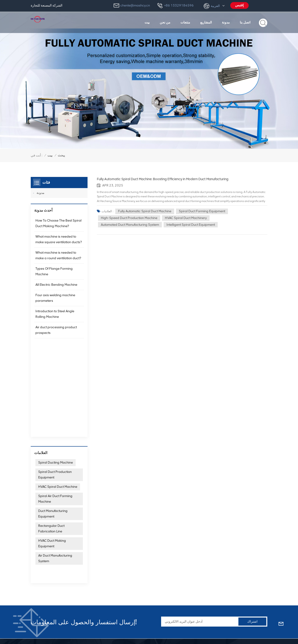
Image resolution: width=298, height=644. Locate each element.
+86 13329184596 (179, 5)
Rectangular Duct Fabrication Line (51, 440)
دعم (121, 613)
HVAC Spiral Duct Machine (58, 398)
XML (94, 632)
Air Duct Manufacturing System (55, 470)
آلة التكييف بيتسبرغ (171, 599)
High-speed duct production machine (129, 218)
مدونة (226, 22)
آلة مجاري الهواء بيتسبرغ (175, 592)
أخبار (122, 585)
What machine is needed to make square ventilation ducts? (59, 243)
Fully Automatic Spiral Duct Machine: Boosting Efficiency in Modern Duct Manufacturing (163, 179)
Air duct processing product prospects (56, 333)
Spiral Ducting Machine (56, 374)
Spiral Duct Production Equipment (55, 386)
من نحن (165, 22)
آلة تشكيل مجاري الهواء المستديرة (236, 585)
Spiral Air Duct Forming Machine (55, 410)
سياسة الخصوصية (76, 632)
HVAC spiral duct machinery (186, 218)
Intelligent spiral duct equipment (191, 225)
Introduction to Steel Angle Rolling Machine (55, 317)
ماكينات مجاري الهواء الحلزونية (233, 565)
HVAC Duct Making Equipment (52, 455)
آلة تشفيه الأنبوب (170, 571)
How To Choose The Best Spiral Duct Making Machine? (58, 227)
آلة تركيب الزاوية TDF (173, 578)
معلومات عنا (127, 571)
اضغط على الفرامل (226, 592)
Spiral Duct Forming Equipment (202, 211)
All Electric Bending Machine (56, 288)
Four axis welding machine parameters (55, 301)
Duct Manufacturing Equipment (53, 425)
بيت (147, 22)
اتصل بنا (245, 22)
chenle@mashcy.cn (135, 5)
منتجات (185, 22)
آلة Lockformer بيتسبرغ (174, 585)
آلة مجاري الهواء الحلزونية (176, 565)
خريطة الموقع (52, 632)
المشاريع (206, 22)
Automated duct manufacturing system (130, 225)
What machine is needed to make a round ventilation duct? (58, 259)
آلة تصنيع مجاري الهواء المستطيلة (235, 578)
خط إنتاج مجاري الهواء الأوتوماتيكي (236, 571)
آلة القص (219, 599)
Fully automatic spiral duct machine (145, 211)
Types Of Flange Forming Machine (54, 275)
